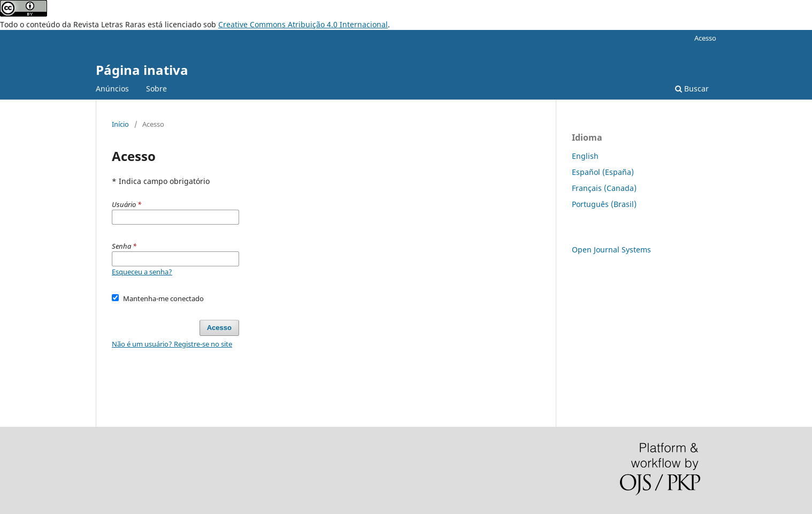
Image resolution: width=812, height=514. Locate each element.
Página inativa (142, 70)
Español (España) (603, 172)
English (585, 156)
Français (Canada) (604, 188)
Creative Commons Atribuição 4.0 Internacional (303, 24)
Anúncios (112, 89)
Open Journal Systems (611, 250)
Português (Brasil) (604, 204)
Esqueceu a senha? (142, 272)
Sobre (156, 89)
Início (120, 124)
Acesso (705, 38)
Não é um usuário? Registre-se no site (172, 344)
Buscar (692, 89)
